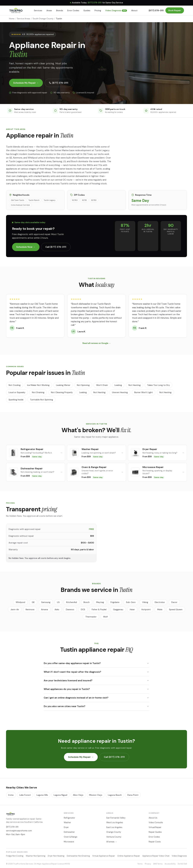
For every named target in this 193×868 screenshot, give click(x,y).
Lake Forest (25, 795)
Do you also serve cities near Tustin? (96, 706)
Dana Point (133, 795)
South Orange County (43, 19)
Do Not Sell (182, 864)
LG (58, 602)
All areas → (112, 842)
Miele (160, 609)
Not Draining (38, 392)
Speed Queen (176, 609)
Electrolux (160, 602)
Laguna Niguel (60, 795)
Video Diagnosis (116, 10)
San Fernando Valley (116, 818)
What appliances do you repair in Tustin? (96, 689)
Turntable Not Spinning (41, 400)
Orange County (114, 832)
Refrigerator (69, 818)
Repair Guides (155, 832)
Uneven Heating (120, 392)
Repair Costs (155, 842)
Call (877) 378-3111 (56, 247)
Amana (44, 609)
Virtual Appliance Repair (104, 856)
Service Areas (24, 19)
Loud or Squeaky (17, 392)
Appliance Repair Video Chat (156, 856)
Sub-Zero (131, 602)
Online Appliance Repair (129, 856)
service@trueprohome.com (19, 831)
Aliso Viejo (78, 795)
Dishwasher (69, 832)
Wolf (105, 617)
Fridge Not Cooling (15, 856)
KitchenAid (72, 602)
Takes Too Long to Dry (158, 385)
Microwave (69, 842)
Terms (140, 864)
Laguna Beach (115, 795)
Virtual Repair (155, 827)
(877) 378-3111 (95, 3)
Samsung (46, 602)
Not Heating (134, 385)
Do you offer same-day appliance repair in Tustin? (96, 663)
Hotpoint (146, 609)
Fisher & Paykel (99, 609)
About (134, 10)
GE (33, 602)
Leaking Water (63, 385)
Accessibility (170, 864)
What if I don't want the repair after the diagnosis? (96, 672)
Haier (132, 609)
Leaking (118, 385)
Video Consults (156, 822)
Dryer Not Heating (56, 856)
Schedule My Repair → (26, 83)
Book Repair (175, 10)
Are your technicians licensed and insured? (96, 681)
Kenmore (30, 609)
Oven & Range (71, 837)
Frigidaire (115, 602)
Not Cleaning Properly (62, 392)
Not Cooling (15, 385)
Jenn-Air (15, 609)
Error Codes (73, 10)
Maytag (100, 602)
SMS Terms (158, 864)
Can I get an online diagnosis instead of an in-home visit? (96, 698)
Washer (67, 822)
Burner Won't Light (144, 392)
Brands (60, 10)
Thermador (91, 617)
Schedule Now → (26, 247)
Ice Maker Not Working (38, 385)
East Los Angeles (114, 827)
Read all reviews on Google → (97, 343)
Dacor (174, 602)
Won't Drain (102, 385)
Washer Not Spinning (36, 856)
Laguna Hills (42, 795)
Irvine (11, 795)
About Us (153, 818)
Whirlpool (20, 602)
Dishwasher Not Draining (78, 856)
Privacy (148, 864)
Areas (49, 10)
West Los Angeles (115, 822)
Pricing (98, 10)
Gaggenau (118, 609)
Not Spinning (83, 385)
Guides (87, 10)
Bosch (87, 602)
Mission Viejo (96, 795)
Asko (57, 609)
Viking (145, 602)
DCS (83, 609)
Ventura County (114, 837)
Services (38, 10)
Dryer (66, 827)
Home (12, 19)
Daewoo (70, 609)
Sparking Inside (16, 400)
